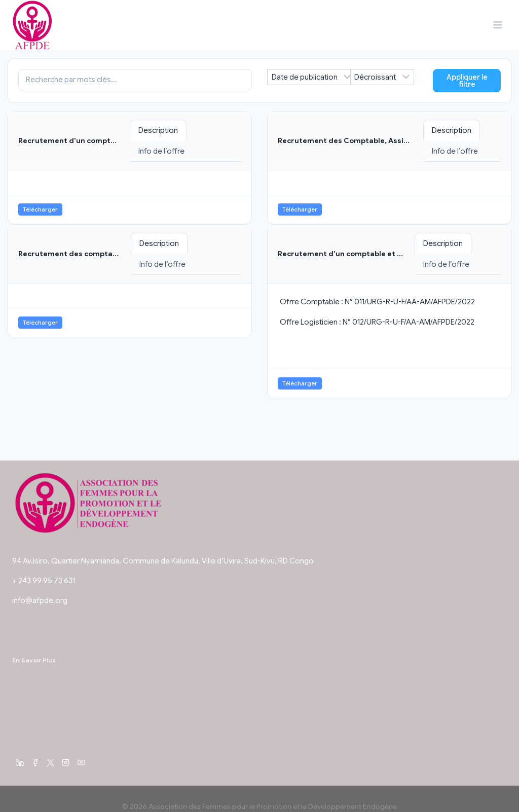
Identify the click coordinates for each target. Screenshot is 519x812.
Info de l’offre (161, 151)
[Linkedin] (20, 763)
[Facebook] (35, 763)
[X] (51, 763)
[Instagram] (66, 763)
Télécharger (40, 209)
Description (158, 130)
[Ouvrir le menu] (497, 25)
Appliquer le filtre (467, 81)
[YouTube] (81, 763)
